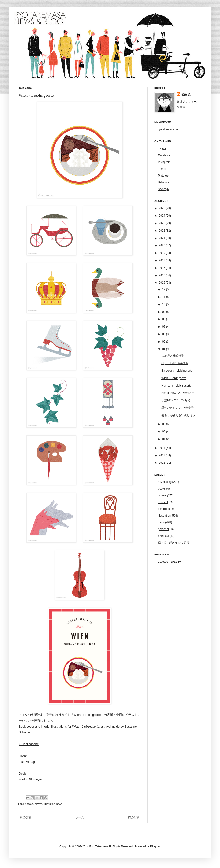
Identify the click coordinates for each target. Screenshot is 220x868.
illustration (49, 804)
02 (164, 432)
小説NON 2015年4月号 (176, 400)
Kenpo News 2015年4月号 (178, 393)
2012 (162, 463)
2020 (162, 245)
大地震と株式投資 (173, 356)
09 (164, 312)
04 (164, 349)
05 (164, 342)
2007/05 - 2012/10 (169, 562)
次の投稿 (26, 817)
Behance (163, 182)
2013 (162, 455)
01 (164, 439)
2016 (162, 275)
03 (164, 424)
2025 (162, 208)
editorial (163, 502)
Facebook (164, 155)
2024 (162, 216)
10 (164, 304)
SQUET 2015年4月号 (175, 363)
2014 (162, 448)
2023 (162, 223)
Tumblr (162, 169)
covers (38, 804)
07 (164, 327)
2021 (162, 238)
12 (164, 289)
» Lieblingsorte (29, 744)
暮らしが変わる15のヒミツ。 (180, 415)
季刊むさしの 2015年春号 (178, 408)
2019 (162, 253)
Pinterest (163, 176)
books (30, 804)
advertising (165, 482)
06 (164, 334)
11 (164, 297)
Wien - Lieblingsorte (174, 378)
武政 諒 (186, 95)
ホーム (80, 817)
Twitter (162, 149)
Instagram (164, 162)
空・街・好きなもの (171, 543)
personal (163, 529)
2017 (162, 268)
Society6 (163, 189)
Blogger (155, 846)
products (163, 536)
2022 (162, 231)
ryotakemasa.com (169, 129)
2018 (162, 260)
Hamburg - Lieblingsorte (176, 386)
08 (164, 319)
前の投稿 (134, 817)
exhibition (164, 509)
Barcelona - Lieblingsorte (177, 371)
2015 (162, 283)
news (59, 804)
